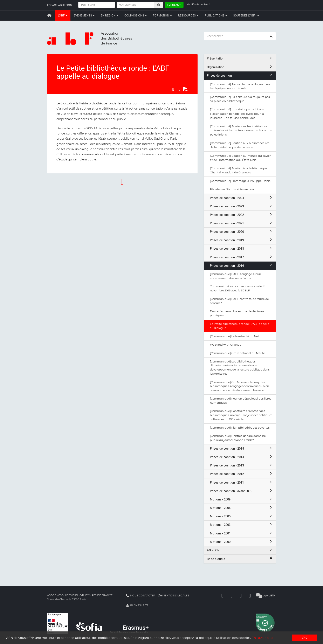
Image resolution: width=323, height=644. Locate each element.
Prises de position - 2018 (241, 248)
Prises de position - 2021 (241, 223)
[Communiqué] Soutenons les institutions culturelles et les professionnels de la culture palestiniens (241, 130)
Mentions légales (174, 595)
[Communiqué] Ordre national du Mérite (237, 353)
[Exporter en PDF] (186, 89)
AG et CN (240, 550)
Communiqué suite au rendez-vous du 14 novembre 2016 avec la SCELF (238, 288)
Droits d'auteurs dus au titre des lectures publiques (237, 313)
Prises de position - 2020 (241, 232)
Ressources (188, 15)
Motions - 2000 (241, 542)
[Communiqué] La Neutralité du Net (234, 336)
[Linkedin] (232, 595)
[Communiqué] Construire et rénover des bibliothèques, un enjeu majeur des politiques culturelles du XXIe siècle (241, 415)
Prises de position (240, 75)
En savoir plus (262, 638)
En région (109, 15)
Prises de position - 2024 (241, 198)
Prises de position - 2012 (241, 474)
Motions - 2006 (241, 508)
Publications (216, 15)
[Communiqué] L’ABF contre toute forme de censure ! (239, 301)
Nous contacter (140, 595)
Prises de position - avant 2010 (241, 491)
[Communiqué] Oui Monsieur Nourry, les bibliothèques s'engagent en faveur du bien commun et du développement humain (239, 386)
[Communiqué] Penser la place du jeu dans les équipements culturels (240, 86)
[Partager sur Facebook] (173, 89)
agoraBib (265, 595)
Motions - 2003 (241, 525)
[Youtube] (241, 595)
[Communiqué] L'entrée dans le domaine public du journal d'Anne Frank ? (238, 438)
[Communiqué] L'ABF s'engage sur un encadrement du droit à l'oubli (235, 276)
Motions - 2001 (241, 533)
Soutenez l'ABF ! (246, 15)
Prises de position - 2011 (241, 482)
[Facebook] (222, 595)
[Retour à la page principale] (49, 15)
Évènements (84, 15)
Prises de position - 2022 (241, 215)
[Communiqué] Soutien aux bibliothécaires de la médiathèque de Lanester (240, 145)
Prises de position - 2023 (241, 206)
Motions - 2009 (241, 499)
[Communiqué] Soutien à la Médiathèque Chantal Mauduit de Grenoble (239, 170)
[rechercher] (272, 36)
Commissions (136, 15)
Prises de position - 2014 (241, 457)
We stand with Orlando (226, 345)
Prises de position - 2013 (241, 465)
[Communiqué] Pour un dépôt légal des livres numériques (240, 401)
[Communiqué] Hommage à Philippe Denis (240, 181)
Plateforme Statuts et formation (232, 189)
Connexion (174, 5)
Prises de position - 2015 (241, 448)
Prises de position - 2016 (241, 266)
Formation (162, 15)
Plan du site (137, 605)
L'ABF (63, 15)
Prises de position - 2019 (241, 240)
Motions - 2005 (241, 516)
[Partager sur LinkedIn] (179, 89)
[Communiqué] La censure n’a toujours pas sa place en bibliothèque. (240, 99)
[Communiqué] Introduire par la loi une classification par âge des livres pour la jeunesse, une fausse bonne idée (237, 113)
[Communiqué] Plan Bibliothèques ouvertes (240, 428)
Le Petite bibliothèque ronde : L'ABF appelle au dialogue (240, 326)
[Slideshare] (250, 595)
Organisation (240, 67)
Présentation (240, 58)
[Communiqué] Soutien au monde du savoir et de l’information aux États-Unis (240, 158)
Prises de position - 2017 (241, 257)
